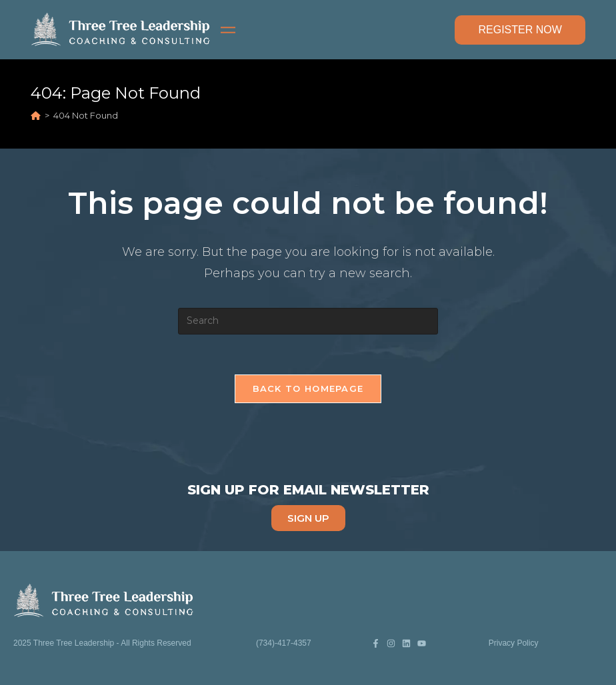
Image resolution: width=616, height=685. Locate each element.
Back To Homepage (308, 388)
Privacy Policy (514, 643)
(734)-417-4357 (284, 643)
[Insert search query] (308, 321)
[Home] (36, 115)
